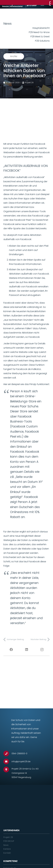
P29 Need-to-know (39, 32)
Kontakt (7, 853)
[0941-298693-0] (7, 754)
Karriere (7, 849)
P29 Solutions (42, 41)
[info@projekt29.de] (7, 761)
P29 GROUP (9, 841)
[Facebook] (11, 650)
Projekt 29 (8, 837)
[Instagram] (42, 650)
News (6, 845)
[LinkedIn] (26, 650)
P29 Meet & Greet (40, 37)
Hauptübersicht (41, 28)
